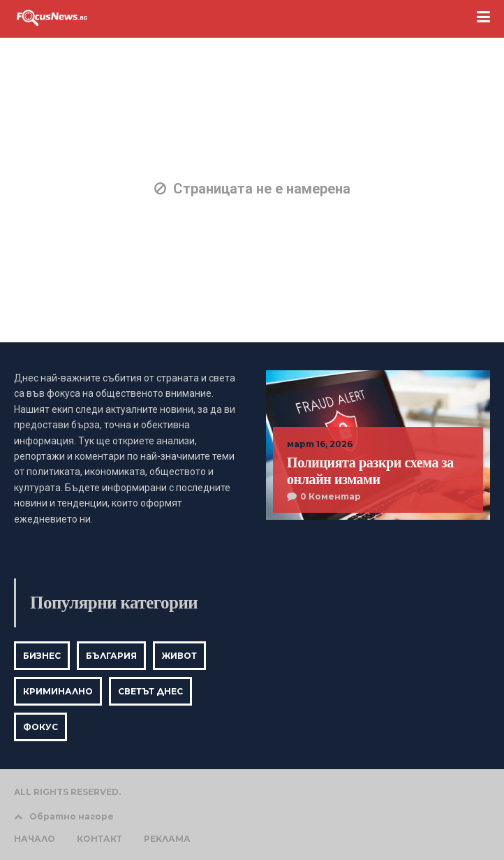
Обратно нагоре (64, 816)
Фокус (40, 727)
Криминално (58, 691)
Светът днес (150, 691)
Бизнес (42, 656)
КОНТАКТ (99, 839)
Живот (179, 656)
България (111, 656)
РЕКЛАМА (167, 839)
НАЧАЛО (35, 839)
